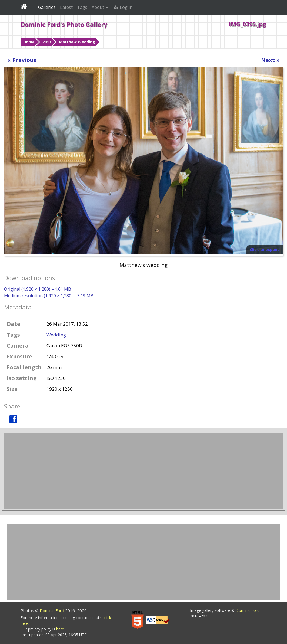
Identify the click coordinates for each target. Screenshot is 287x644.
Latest (66, 7)
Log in (123, 7)
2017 (47, 42)
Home (29, 42)
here (60, 629)
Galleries (47, 7)
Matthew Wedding (77, 42)
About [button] (98, 7)
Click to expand (265, 249)
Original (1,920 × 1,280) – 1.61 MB (38, 289)
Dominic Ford (52, 610)
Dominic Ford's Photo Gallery (64, 24)
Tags (82, 7)
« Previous (22, 60)
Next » (270, 60)
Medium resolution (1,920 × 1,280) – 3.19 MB (49, 296)
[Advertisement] (143, 471)
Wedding (56, 335)
